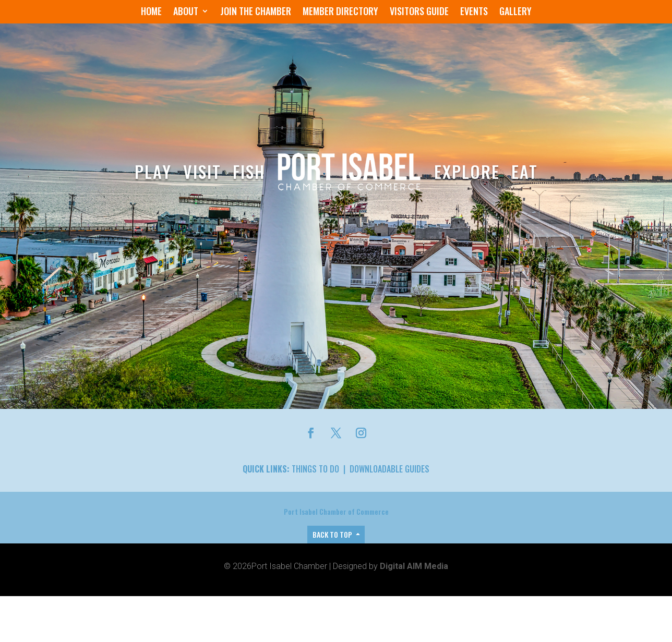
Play (153, 171)
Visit (202, 171)
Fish (249, 171)
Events (474, 13)
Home (151, 13)
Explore (467, 171)
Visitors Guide (419, 13)
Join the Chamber (256, 13)
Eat (525, 171)
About (186, 13)
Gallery (515, 13)
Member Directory (340, 13)
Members (214, 480)
